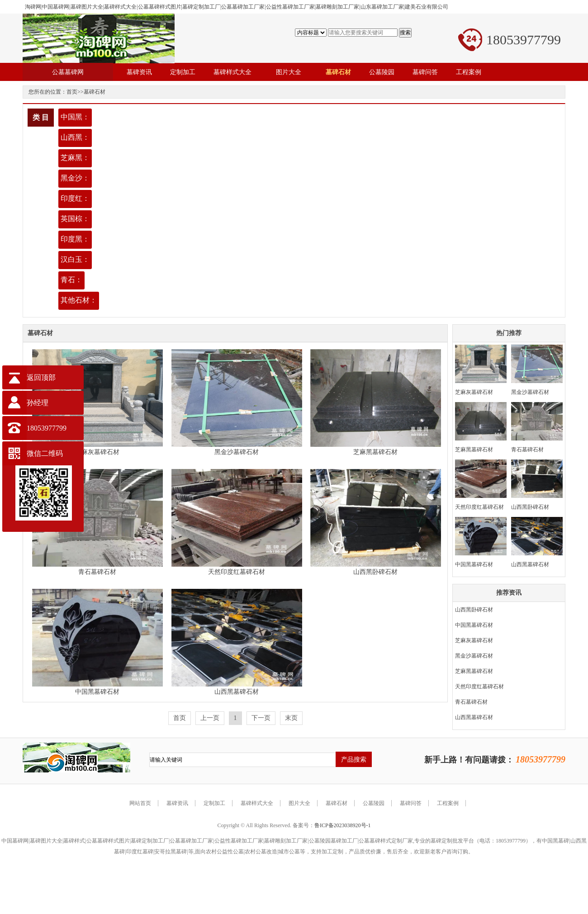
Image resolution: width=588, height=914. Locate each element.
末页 (291, 718)
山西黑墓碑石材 (237, 692)
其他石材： (79, 300)
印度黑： (75, 239)
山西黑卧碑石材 (375, 572)
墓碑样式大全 (257, 803)
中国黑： (75, 117)
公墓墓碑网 (68, 72)
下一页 (261, 718)
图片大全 (299, 803)
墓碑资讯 (177, 803)
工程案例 (448, 803)
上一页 (210, 718)
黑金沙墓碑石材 (237, 452)
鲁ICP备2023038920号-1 (343, 825)
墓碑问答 (411, 803)
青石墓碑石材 (97, 572)
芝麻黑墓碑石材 (375, 452)
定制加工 (214, 803)
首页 (72, 92)
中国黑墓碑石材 (97, 692)
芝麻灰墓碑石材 (97, 452)
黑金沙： (75, 178)
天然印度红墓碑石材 (237, 572)
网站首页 (140, 803)
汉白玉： (75, 259)
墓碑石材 (95, 92)
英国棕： (75, 219)
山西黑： (75, 137)
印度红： (75, 198)
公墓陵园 (374, 803)
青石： (71, 280)
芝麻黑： (75, 158)
